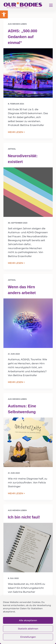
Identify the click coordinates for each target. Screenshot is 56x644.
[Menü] (51, 5)
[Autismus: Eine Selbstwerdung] (28, 442)
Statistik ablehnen (28, 629)
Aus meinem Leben (17, 24)
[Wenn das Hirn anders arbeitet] (28, 323)
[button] (4, 14)
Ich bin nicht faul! (24, 517)
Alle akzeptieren (28, 620)
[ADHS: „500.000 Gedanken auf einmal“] (28, 73)
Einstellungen (28, 637)
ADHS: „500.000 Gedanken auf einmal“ (23, 37)
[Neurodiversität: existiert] (28, 192)
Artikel (12, 149)
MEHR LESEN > (16, 132)
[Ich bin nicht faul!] (28, 548)
